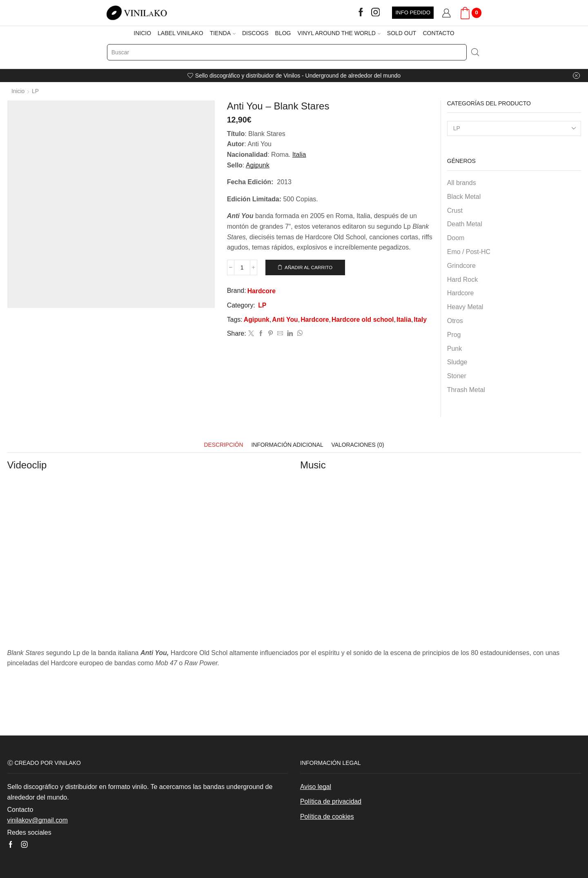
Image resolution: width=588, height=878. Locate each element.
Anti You (285, 320)
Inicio (18, 91)
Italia (299, 154)
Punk (454, 348)
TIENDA (223, 33)
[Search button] (475, 52)
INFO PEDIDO (413, 12)
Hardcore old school (364, 320)
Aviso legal (316, 786)
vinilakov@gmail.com (38, 820)
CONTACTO (438, 33)
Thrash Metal (466, 389)
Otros (455, 320)
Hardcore (262, 291)
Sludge (457, 362)
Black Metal (464, 196)
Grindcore (461, 265)
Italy (422, 320)
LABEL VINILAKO (180, 33)
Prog (454, 334)
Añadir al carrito (309, 267)
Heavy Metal (465, 306)
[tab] (223, 445)
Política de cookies (327, 816)
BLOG (283, 33)
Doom (456, 237)
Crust (455, 210)
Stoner (457, 375)
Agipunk (257, 320)
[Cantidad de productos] (242, 267)
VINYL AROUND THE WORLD (339, 33)
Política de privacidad (331, 801)
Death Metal (465, 224)
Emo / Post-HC (469, 251)
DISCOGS (255, 33)
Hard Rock (462, 279)
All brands (462, 182)
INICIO (142, 33)
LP (35, 91)
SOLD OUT (402, 33)
